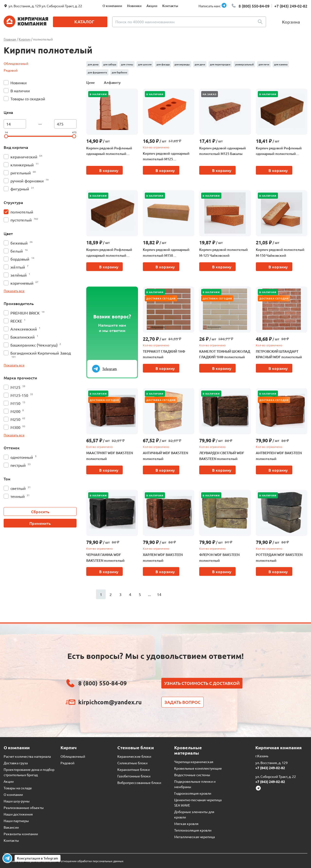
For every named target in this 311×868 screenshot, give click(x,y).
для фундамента (97, 72)
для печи (264, 64)
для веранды (182, 64)
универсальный (244, 64)
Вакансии (11, 827)
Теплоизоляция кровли (193, 830)
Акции (152, 6)
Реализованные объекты (24, 808)
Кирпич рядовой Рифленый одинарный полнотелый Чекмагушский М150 (109, 253)
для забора (110, 64)
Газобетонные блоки (134, 776)
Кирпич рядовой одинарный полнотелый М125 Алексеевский (166, 157)
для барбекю (119, 72)
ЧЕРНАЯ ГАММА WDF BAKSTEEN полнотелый (105, 557)
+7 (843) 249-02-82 (291, 6)
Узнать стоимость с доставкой (202, 683)
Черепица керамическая (194, 762)
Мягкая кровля (186, 824)
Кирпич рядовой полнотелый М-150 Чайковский (280, 252)
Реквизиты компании (21, 834)
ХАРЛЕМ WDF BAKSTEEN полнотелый (163, 557)
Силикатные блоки (132, 763)
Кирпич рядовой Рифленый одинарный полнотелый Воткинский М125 (109, 151)
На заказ (210, 94)
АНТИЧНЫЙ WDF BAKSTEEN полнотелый (165, 456)
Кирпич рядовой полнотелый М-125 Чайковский (224, 252)
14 (159, 594)
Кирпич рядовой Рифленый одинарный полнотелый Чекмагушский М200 (279, 151)
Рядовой (11, 70)
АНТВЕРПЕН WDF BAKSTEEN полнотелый (279, 456)
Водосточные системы (192, 775)
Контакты (170, 6)
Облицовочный (16, 63)
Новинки (134, 6)
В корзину (109, 170)
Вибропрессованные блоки (139, 783)
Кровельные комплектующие (198, 768)
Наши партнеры (16, 821)
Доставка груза (16, 763)
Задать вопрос (182, 702)
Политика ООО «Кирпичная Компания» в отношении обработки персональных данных (64, 861)
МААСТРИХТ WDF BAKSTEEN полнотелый (110, 456)
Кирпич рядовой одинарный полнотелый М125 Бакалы (223, 151)
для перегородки (220, 64)
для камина (281, 64)
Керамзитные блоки (134, 769)
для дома (93, 64)
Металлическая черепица (194, 837)
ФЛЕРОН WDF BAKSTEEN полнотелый (219, 557)
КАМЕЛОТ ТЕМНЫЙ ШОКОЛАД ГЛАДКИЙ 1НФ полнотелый (225, 354)
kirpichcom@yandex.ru (110, 702)
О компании (112, 6)
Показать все (14, 291)
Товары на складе (18, 788)
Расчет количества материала (27, 756)
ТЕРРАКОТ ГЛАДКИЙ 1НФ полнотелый (164, 354)
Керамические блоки (134, 756)
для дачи (200, 64)
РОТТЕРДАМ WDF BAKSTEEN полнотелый (279, 557)
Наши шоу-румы (17, 801)
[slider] (6, 136)
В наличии (98, 94)
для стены (127, 64)
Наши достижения (18, 814)
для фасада (163, 64)
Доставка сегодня (161, 298)
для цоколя (145, 64)
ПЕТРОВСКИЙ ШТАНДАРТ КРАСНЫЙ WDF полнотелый (279, 354)
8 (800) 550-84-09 (254, 6)
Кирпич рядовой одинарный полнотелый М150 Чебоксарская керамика (166, 253)
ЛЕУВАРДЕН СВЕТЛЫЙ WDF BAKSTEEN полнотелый (222, 456)
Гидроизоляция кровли (193, 793)
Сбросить (40, 511)
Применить (40, 523)
